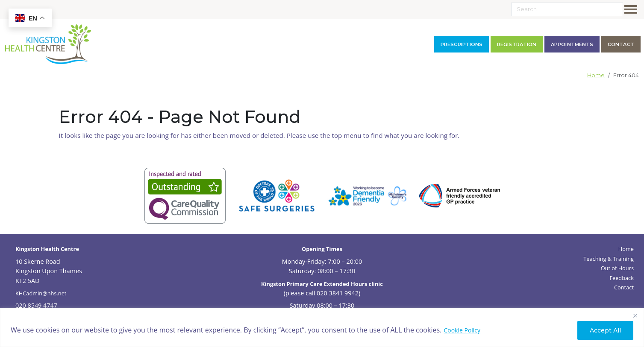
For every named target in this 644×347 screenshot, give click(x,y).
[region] (322, 328)
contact (621, 44)
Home (596, 75)
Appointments (572, 44)
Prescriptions (462, 44)
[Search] (567, 9)
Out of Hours (617, 268)
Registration (517, 44)
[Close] (635, 315)
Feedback (622, 278)
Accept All (605, 330)
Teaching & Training (609, 259)
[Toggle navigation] (632, 9)
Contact (624, 287)
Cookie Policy (462, 330)
